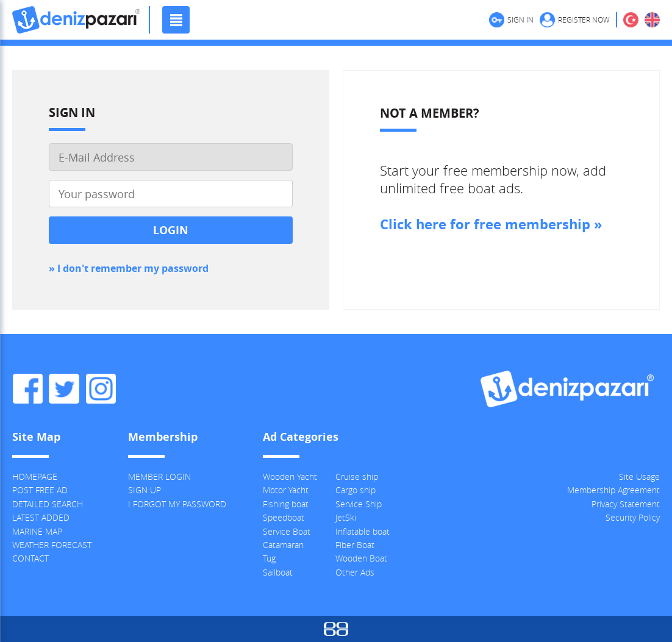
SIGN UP (145, 490)
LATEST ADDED (41, 517)
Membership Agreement (613, 490)
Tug (269, 558)
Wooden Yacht (290, 476)
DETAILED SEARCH (48, 504)
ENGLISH (652, 20)
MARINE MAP (37, 531)
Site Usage (639, 476)
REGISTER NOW (584, 20)
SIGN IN (520, 20)
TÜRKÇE (631, 20)
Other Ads (355, 572)
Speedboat (284, 517)
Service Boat (287, 531)
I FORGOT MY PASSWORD (177, 504)
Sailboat (278, 572)
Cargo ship (356, 490)
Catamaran (283, 545)
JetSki (346, 517)
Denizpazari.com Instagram (101, 389)
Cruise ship (357, 476)
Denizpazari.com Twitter (64, 389)
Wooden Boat (361, 558)
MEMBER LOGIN (159, 476)
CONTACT (30, 558)
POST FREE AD (40, 490)
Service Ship (359, 504)
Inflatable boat (363, 531)
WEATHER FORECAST (52, 545)
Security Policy (633, 517)
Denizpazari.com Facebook (27, 389)
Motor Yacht (286, 490)
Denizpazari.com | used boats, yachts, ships (76, 20)
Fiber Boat (355, 545)
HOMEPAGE (35, 476)
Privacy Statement (626, 504)
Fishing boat (286, 504)
